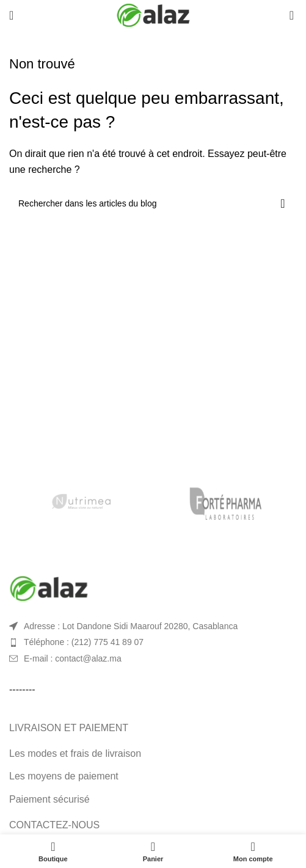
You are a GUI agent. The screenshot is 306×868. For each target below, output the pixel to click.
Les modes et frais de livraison (75, 753)
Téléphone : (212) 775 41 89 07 (84, 642)
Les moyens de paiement (64, 776)
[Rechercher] (153, 203)
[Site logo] (153, 14)
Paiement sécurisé (49, 799)
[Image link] (49, 587)
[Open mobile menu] (11, 15)
